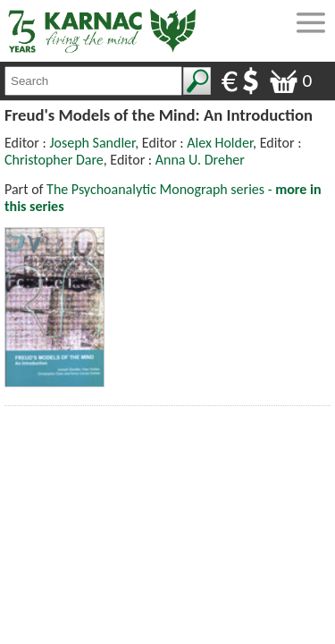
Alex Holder (220, 143)
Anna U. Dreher (200, 160)
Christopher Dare (54, 160)
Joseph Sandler (92, 143)
